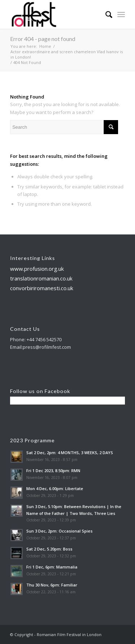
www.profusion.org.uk (37, 269)
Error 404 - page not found (43, 39)
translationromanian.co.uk (41, 278)
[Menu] (121, 14)
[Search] (105, 14)
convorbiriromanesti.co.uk (42, 288)
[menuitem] (105, 14)
